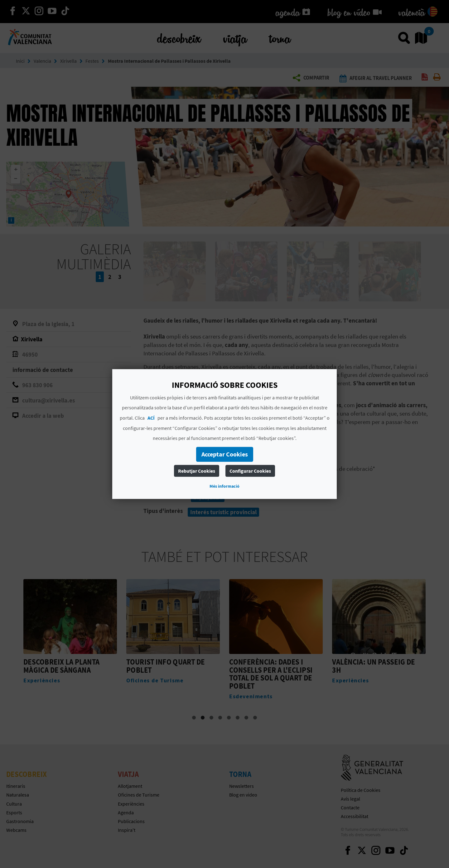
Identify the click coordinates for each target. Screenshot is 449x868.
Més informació (224, 486)
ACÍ (151, 418)
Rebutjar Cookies (197, 471)
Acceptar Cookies (225, 454)
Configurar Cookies (250, 471)
